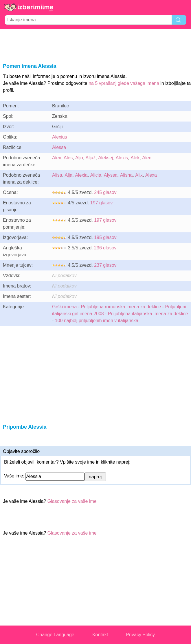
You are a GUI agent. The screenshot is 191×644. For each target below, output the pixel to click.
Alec (147, 158)
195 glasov (105, 237)
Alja (69, 175)
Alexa (151, 175)
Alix (139, 175)
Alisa (57, 175)
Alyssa (111, 175)
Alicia (96, 175)
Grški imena (64, 307)
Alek (135, 158)
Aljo (79, 158)
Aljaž (91, 158)
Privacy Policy (140, 635)
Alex (57, 158)
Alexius (60, 137)
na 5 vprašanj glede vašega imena (124, 83)
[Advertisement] (95, 45)
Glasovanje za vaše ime (72, 501)
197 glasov (101, 203)
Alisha (126, 175)
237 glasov (105, 265)
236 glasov (105, 248)
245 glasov (105, 192)
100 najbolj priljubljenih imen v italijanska (97, 321)
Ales (68, 158)
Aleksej (106, 158)
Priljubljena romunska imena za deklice (121, 307)
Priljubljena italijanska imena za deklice (148, 314)
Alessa (59, 147)
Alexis (122, 158)
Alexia (81, 175)
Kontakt (100, 635)
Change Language (55, 635)
